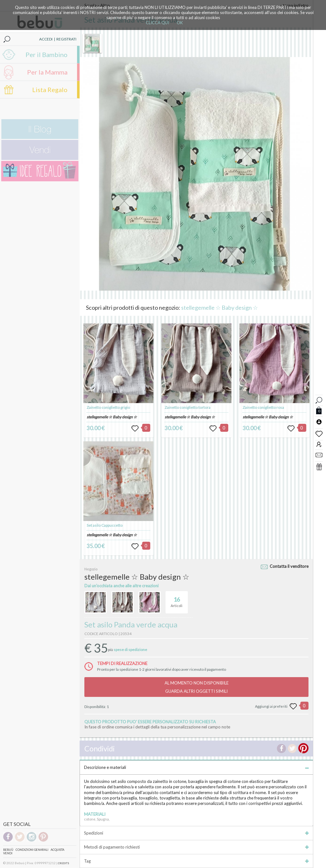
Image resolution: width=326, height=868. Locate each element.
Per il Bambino (46, 54)
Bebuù (8, 850)
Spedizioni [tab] (196, 833)
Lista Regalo (50, 90)
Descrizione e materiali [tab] (196, 767)
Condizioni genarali (32, 850)
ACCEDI (46, 39)
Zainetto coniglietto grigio (108, 407)
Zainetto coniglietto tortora (188, 407)
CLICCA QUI (157, 23)
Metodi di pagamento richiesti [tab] (196, 847)
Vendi (8, 853)
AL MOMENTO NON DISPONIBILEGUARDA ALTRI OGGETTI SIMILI (197, 687)
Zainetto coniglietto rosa (263, 407)
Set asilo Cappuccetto (105, 525)
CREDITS (64, 863)
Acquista (57, 850)
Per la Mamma (47, 72)
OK (180, 23)
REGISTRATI (66, 39)
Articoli (177, 599)
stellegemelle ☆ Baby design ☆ (220, 307)
